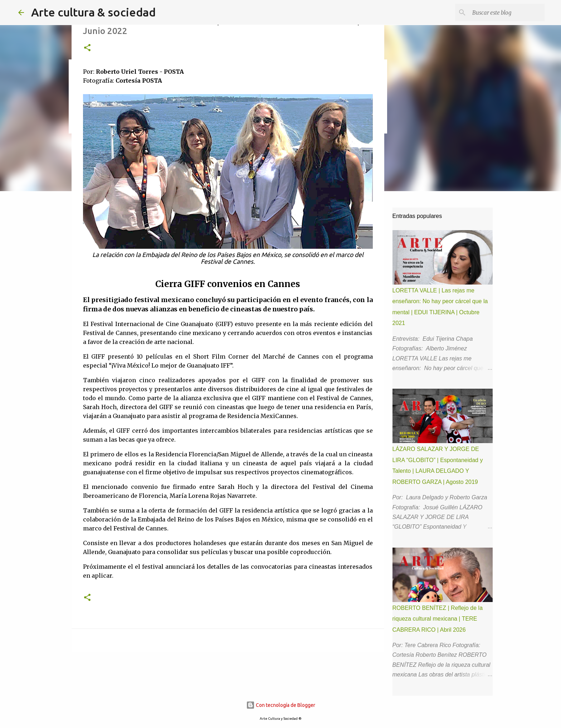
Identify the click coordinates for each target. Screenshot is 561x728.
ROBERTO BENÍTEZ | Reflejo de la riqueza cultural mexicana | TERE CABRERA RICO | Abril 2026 (438, 619)
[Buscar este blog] (507, 13)
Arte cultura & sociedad (93, 12)
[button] (87, 48)
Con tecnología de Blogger (281, 705)
